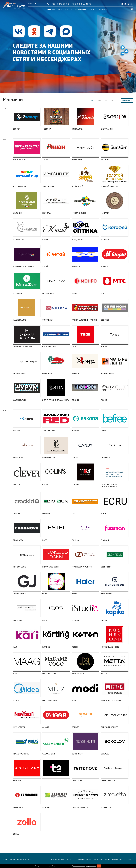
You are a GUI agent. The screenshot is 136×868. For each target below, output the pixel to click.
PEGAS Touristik (21, 754)
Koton (75, 647)
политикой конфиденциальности (85, 866)
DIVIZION (46, 514)
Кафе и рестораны (65, 9)
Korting (46, 647)
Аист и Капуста (21, 160)
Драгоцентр (48, 186)
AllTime (17, 431)
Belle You (18, 458)
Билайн (105, 160)
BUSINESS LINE (49, 458)
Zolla (16, 834)
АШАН (45, 160)
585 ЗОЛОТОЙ (77, 129)
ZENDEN (46, 807)
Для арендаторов (58, 860)
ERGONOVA (18, 540)
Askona (75, 431)
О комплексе (101, 9)
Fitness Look (19, 567)
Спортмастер (49, 347)
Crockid (17, 514)
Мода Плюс (48, 293)
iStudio (75, 620)
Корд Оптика (78, 240)
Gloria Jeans (19, 594)
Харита (75, 373)
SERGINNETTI (77, 754)
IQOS (44, 620)
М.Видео (105, 267)
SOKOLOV (105, 754)
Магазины (51, 9)
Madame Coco (49, 674)
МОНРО (75, 293)
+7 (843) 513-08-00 (60, 4)
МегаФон (17, 293)
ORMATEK (76, 727)
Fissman (105, 540)
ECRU (103, 514)
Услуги (91, 9)
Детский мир (20, 186)
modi (74, 700)
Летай (45, 267)
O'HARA (46, 727)
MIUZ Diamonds (49, 700)
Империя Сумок (79, 213)
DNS (74, 514)
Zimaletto (106, 807)
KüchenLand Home (110, 647)
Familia (75, 540)
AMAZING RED (48, 431)
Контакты (128, 860)
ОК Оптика (48, 320)
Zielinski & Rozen (80, 807)
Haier (74, 594)
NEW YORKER (19, 727)
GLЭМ (45, 594)
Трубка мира (19, 373)
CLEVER (16, 484)
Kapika (104, 620)
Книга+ (46, 240)
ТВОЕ (74, 347)
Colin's (46, 484)
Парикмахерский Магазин (85, 320)
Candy (75, 458)
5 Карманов (107, 129)
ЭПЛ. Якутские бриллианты (56, 400)
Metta (104, 674)
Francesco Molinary (82, 567)
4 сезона (47, 129)
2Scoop (17, 129)
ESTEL (45, 540)
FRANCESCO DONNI (51, 567)
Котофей (105, 240)
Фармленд (47, 373)
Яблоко (75, 400)
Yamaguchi (18, 807)
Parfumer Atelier (110, 727)
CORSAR (75, 484)
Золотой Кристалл (110, 186)
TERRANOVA (77, 781)
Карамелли (19, 240)
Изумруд (46, 213)
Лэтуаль (76, 267)
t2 (43, 781)
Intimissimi (18, 620)
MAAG (16, 674)
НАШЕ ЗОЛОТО (20, 320)
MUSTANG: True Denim (111, 700)
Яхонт (104, 400)
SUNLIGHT (17, 781)
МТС (103, 293)
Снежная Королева (23, 347)
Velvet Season (108, 781)
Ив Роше (17, 213)
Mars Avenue (78, 674)
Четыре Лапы (107, 373)
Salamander (48, 754)
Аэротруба (77, 160)
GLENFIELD (106, 567)
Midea (16, 700)
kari (15, 647)
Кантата (105, 213)
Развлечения (81, 9)
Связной (105, 320)
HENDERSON (106, 594)
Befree (104, 431)
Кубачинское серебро (24, 267)
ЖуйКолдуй (77, 186)
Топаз (104, 347)
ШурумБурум (19, 400)
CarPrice (105, 458)
